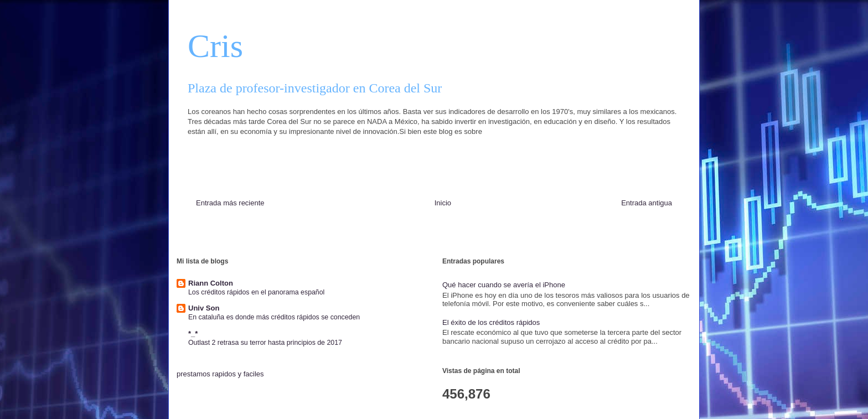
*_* (193, 333)
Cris (215, 46)
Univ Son (204, 308)
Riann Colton (211, 283)
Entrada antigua (647, 203)
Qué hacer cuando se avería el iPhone (504, 285)
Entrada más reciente (230, 203)
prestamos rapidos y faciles (220, 374)
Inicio (443, 203)
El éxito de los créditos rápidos (491, 322)
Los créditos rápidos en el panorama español (256, 292)
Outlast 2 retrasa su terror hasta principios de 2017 (265, 343)
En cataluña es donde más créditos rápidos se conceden (274, 317)
